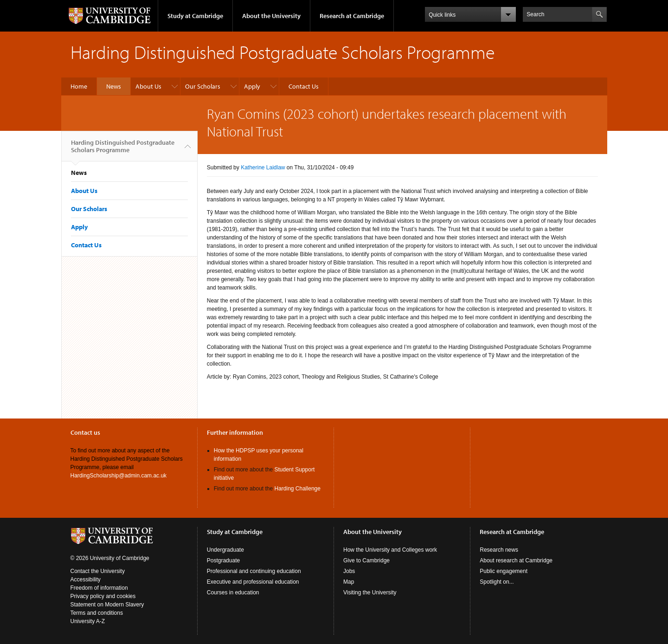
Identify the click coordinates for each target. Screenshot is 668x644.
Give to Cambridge (366, 560)
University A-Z (88, 621)
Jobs (349, 571)
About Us (148, 86)
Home (79, 86)
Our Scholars (203, 86)
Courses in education (233, 592)
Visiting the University (370, 592)
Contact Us (304, 86)
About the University (271, 16)
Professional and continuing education (254, 571)
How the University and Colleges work (390, 550)
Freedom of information (99, 588)
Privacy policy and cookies (103, 596)
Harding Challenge (298, 489)
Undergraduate (225, 550)
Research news (499, 550)
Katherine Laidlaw (263, 167)
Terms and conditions (97, 613)
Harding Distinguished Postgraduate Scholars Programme (123, 150)
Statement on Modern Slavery (107, 605)
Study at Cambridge (195, 16)
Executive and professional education (253, 582)
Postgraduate (223, 560)
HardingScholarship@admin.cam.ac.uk (119, 476)
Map (349, 582)
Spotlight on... (497, 582)
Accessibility (86, 580)
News (114, 86)
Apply (252, 86)
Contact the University (98, 571)
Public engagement (504, 571)
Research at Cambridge (352, 16)
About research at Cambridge (516, 560)
